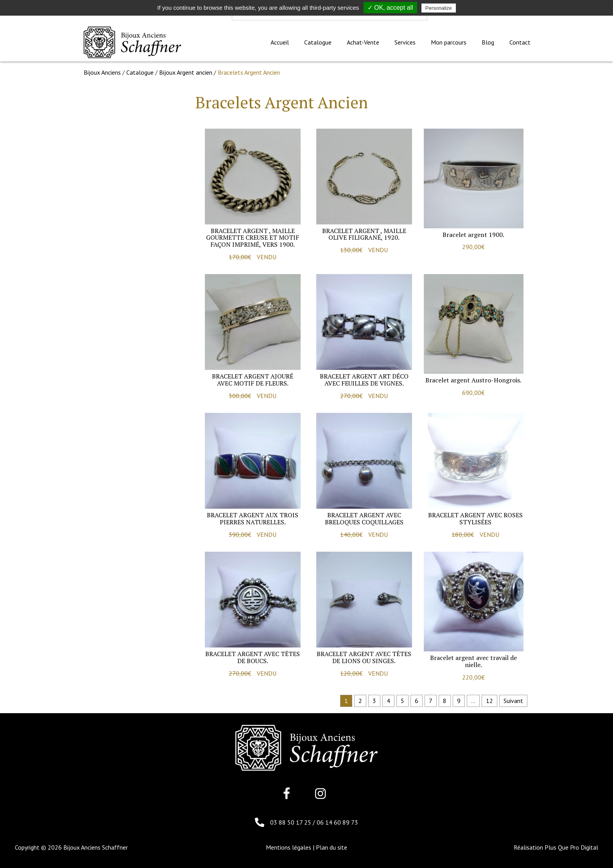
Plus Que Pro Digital (571, 847)
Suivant (513, 701)
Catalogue (140, 72)
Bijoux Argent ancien (186, 72)
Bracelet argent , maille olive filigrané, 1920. (364, 234)
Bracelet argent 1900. (473, 235)
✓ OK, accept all (390, 8)
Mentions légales (289, 847)
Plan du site (332, 847)
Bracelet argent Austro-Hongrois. (473, 380)
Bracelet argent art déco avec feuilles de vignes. (364, 380)
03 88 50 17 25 (291, 822)
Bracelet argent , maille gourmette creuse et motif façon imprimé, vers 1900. (253, 238)
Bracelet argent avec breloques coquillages (364, 518)
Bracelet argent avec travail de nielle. (473, 661)
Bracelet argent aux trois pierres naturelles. (253, 518)
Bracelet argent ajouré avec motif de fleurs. (253, 380)
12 (489, 701)
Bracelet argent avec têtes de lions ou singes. (364, 657)
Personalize (439, 8)
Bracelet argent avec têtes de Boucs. (253, 657)
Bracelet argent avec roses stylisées (475, 518)
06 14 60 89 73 (337, 822)
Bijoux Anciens (102, 72)
